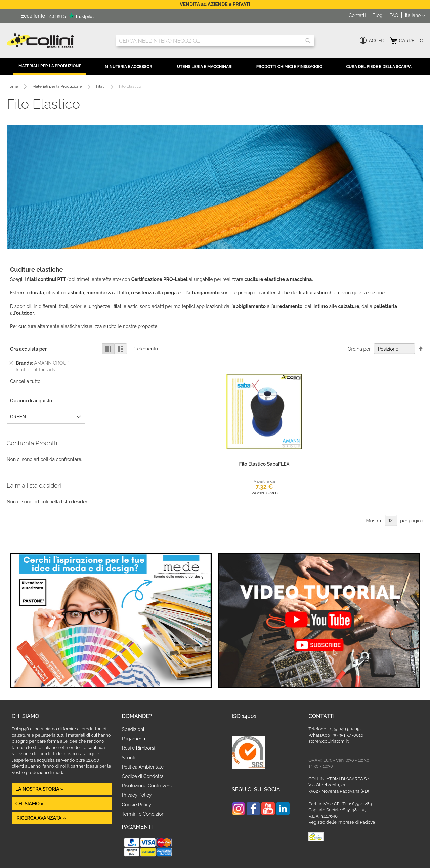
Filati (101, 86)
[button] (415, 16)
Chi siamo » (30, 804)
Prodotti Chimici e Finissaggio (289, 67)
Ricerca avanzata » (40, 818)
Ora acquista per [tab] (28, 349)
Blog (378, 15)
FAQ (394, 15)
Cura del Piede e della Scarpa (379, 67)
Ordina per (359, 349)
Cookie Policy (137, 805)
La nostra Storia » (39, 789)
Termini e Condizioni (144, 814)
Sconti (129, 758)
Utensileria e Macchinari (205, 67)
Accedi (377, 41)
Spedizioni (133, 729)
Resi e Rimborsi (139, 748)
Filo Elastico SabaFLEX (264, 464)
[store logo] (56, 41)
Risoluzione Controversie (149, 786)
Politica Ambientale (143, 767)
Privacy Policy (137, 795)
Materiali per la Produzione (50, 66)
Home (13, 86)
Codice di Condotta (143, 776)
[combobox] (215, 41)
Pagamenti (134, 739)
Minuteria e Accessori (129, 67)
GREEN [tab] (18, 417)
